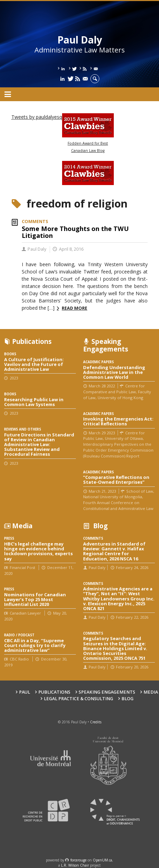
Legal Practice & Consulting (78, 699)
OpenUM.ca (102, 860)
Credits (96, 722)
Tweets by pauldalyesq (37, 117)
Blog (127, 699)
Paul (24, 692)
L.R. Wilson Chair (75, 865)
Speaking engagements (107, 692)
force (78, 860)
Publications (54, 692)
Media (151, 692)
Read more (74, 308)
